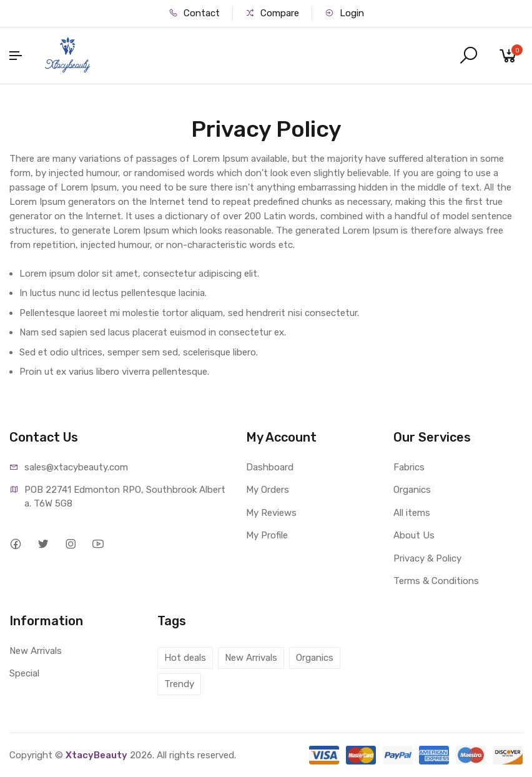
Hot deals (185, 658)
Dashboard (270, 467)
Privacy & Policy (427, 558)
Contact (194, 13)
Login (344, 13)
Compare (272, 13)
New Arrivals (36, 651)
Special (24, 673)
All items (412, 513)
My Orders (268, 490)
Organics (412, 490)
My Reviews (271, 513)
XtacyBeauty (96, 755)
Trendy (179, 684)
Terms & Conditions (436, 581)
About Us (414, 535)
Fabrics (409, 467)
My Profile (267, 535)
